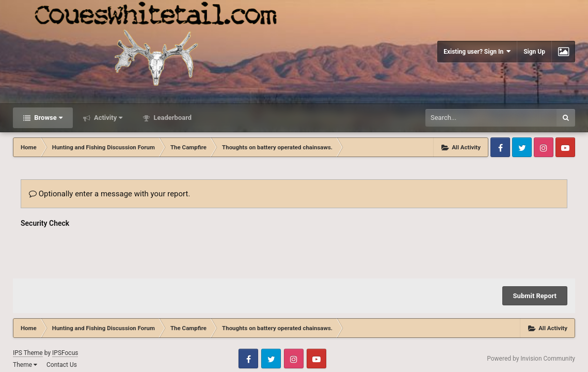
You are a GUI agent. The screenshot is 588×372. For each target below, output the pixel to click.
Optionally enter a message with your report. (109, 194)
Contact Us (62, 324)
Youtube (565, 147)
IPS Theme (28, 313)
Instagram (544, 147)
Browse (47, 118)
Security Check (45, 223)
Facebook (500, 147)
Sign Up (534, 52)
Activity (108, 118)
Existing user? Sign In (477, 51)
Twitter (522, 147)
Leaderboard (172, 118)
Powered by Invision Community (531, 318)
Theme (25, 324)
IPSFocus (65, 313)
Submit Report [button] (535, 255)
